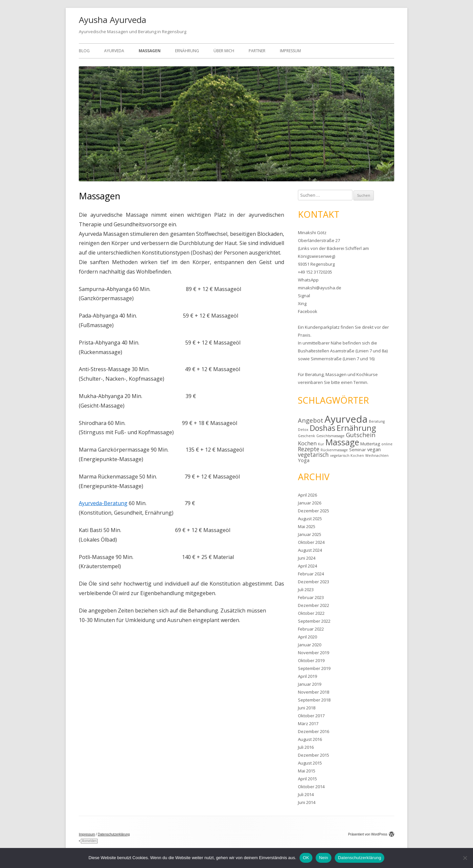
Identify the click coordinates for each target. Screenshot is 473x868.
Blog (84, 51)
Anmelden (89, 841)
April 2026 (307, 495)
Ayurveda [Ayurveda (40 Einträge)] (346, 419)
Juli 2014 (306, 794)
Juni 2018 (307, 708)
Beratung (314, 374)
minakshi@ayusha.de (320, 288)
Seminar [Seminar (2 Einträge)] (358, 450)
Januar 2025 (310, 534)
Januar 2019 (310, 684)
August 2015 (310, 763)
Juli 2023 (306, 590)
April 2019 (307, 676)
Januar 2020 (310, 645)
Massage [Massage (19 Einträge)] (342, 442)
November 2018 (314, 692)
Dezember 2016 (314, 731)
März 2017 (308, 723)
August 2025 (310, 519)
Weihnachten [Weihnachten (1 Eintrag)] (377, 456)
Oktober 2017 (311, 716)
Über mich (224, 51)
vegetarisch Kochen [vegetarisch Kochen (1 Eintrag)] (347, 456)
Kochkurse (367, 374)
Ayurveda (114, 51)
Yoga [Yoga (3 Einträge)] (304, 460)
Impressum (290, 51)
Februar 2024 (311, 574)
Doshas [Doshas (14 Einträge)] (323, 428)
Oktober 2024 (311, 542)
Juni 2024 (307, 558)
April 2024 (307, 566)
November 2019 (314, 653)
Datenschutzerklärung (114, 834)
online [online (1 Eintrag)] (387, 444)
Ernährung (187, 51)
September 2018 (314, 700)
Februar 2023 (311, 597)
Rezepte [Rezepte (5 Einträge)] (309, 449)
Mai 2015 (307, 771)
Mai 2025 (307, 526)
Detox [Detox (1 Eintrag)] (303, 430)
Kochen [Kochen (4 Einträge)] (307, 443)
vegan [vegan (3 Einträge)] (374, 449)
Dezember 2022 (314, 605)
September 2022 (314, 621)
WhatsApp (308, 280)
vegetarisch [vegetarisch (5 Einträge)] (313, 455)
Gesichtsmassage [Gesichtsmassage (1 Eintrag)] (330, 436)
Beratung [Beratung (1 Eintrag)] (377, 421)
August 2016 (310, 739)
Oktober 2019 (311, 660)
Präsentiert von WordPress (371, 834)
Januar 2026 (310, 503)
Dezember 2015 (314, 755)
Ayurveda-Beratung (103, 503)
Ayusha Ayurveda (113, 20)
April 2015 (307, 779)
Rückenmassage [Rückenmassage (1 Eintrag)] (334, 450)
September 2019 (314, 668)
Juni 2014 (307, 802)
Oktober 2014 (311, 787)
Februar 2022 (311, 629)
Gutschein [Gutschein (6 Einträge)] (361, 435)
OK (306, 858)
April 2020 (307, 637)
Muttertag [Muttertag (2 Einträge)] (370, 444)
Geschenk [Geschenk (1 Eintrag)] (306, 436)
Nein (324, 858)
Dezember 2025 (314, 511)
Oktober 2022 (311, 613)
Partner (257, 51)
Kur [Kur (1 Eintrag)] (321, 444)
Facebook (308, 311)
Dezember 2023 (314, 582)
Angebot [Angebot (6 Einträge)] (311, 420)
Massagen (150, 51)
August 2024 (310, 550)
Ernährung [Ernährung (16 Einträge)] (356, 428)
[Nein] (465, 858)
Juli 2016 (306, 747)
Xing (302, 303)
